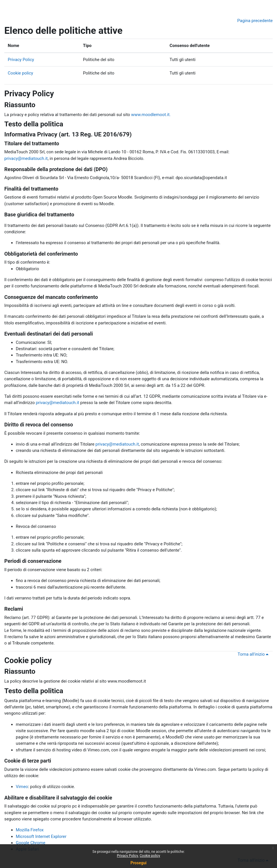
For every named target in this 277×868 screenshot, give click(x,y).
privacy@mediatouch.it (26, 158)
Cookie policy (20, 73)
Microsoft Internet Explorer (41, 836)
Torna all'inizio (254, 654)
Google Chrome (31, 843)
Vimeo (22, 787)
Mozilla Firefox (30, 830)
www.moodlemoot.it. (151, 115)
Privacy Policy (21, 60)
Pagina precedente (255, 21)
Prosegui (138, 863)
